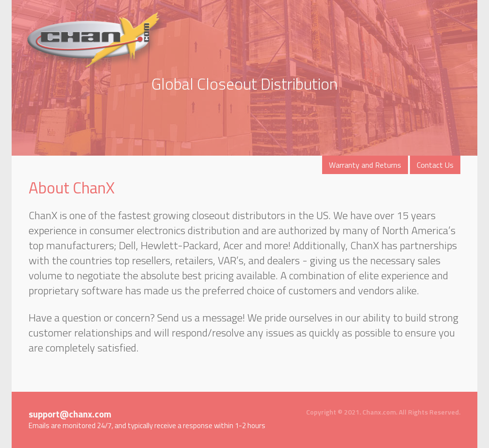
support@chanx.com (70, 414)
